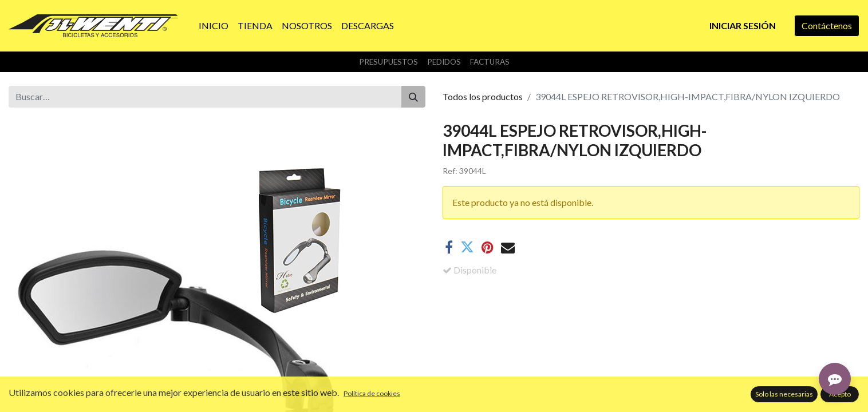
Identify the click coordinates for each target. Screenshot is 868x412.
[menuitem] (214, 26)
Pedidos (444, 62)
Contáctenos (827, 25)
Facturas (490, 62)
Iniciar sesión (743, 25)
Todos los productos (483, 96)
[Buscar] (413, 97)
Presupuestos (388, 62)
